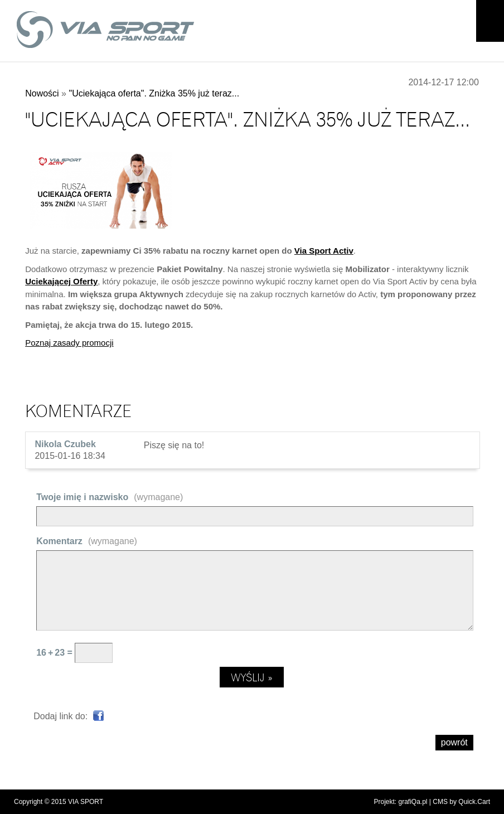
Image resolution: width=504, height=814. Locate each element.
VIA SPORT (86, 802)
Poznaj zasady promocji (69, 343)
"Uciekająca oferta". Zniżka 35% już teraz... (154, 93)
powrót (454, 742)
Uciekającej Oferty (61, 281)
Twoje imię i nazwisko (110, 497)
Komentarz (87, 541)
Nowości (42, 93)
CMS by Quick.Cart (461, 802)
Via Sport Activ (324, 251)
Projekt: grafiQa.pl (400, 802)
